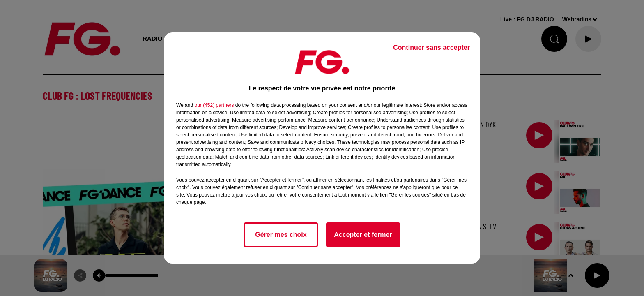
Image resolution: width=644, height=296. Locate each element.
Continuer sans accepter (431, 47)
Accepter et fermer (363, 235)
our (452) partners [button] (214, 105)
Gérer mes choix (281, 235)
